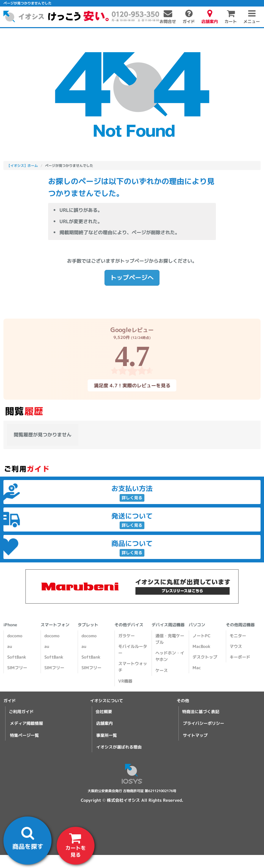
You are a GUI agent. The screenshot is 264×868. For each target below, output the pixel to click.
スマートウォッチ (133, 667)
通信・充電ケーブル (170, 639)
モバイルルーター (133, 650)
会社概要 (104, 712)
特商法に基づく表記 (201, 712)
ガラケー (126, 636)
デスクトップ (205, 657)
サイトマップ (195, 735)
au (10, 646)
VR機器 (125, 681)
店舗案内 (104, 723)
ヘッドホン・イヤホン (170, 656)
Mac (197, 668)
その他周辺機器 (240, 625)
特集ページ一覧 (24, 735)
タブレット (88, 625)
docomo (15, 636)
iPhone (10, 625)
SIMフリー (17, 668)
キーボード (240, 657)
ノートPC (201, 636)
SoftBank (17, 657)
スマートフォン (55, 625)
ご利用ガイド (21, 712)
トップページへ (132, 278)
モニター (238, 636)
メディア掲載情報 (26, 723)
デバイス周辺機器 (168, 625)
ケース (162, 670)
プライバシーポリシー (203, 723)
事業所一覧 (107, 735)
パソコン (197, 625)
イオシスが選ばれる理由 (119, 747)
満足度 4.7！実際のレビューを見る (132, 385)
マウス (236, 646)
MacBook (201, 646)
